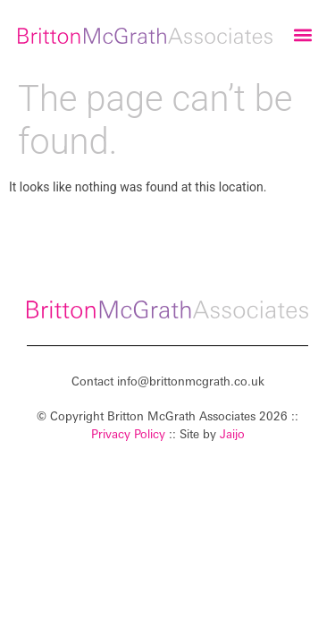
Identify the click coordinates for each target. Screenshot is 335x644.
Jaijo (232, 434)
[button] (302, 35)
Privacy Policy (128, 434)
